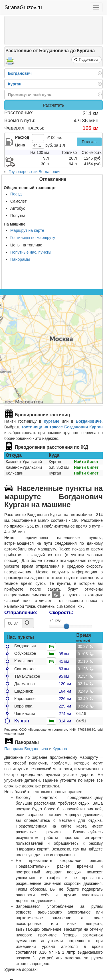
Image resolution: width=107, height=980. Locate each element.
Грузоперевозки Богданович (34, 172)
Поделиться (89, 59)
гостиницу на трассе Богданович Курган (62, 427)
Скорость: (61, 612)
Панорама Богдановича (26, 749)
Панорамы (20, 259)
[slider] (66, 626)
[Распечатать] (10, 62)
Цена (20, 145)
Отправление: (21, 612)
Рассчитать (53, 105)
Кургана (60, 749)
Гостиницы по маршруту (33, 238)
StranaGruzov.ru (23, 7)
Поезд (16, 194)
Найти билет (86, 462)
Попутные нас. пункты (31, 252)
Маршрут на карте (27, 230)
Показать (89, 142)
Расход (22, 137)
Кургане (53, 421)
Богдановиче (89, 421)
